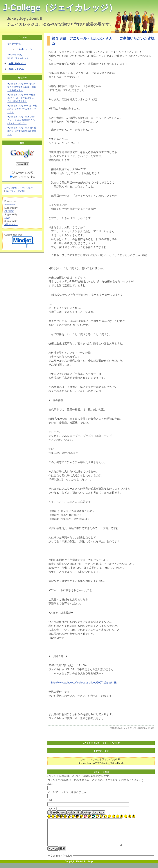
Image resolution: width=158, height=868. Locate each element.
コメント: (53, 808)
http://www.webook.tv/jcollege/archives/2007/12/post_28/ (84, 683)
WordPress (10, 205)
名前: (50, 784)
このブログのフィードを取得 (18, 188)
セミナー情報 (14, 44)
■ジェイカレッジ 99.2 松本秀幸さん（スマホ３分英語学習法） (22, 131)
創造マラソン (11, 224)
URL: (50, 800)
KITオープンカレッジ (18, 58)
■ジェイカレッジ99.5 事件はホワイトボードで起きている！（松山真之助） (22, 98)
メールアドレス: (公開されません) (67, 792)
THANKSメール (24, 49)
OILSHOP (9, 211)
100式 (7, 218)
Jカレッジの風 (15, 55)
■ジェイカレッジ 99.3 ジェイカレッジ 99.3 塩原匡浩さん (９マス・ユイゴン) (22, 120)
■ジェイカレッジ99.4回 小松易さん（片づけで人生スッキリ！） (22, 109)
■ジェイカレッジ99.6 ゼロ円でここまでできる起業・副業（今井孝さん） (22, 87)
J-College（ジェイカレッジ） (60, 7)
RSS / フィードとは (15, 191)
